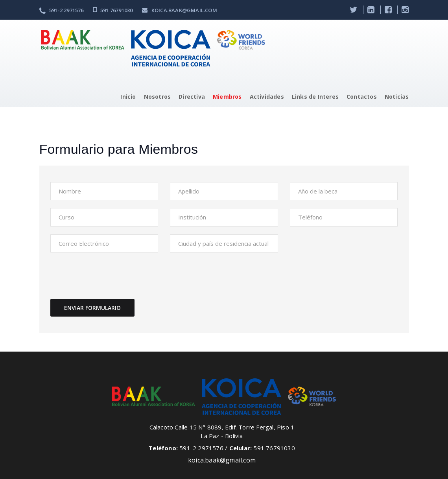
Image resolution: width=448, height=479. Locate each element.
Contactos (362, 97)
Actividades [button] (267, 97)
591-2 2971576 (62, 10)
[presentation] (110, 276)
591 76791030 (113, 10)
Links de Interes (315, 97)
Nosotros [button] (158, 97)
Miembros (227, 97)
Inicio (128, 97)
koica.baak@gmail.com (179, 10)
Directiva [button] (192, 97)
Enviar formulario (92, 308)
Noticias (397, 97)
